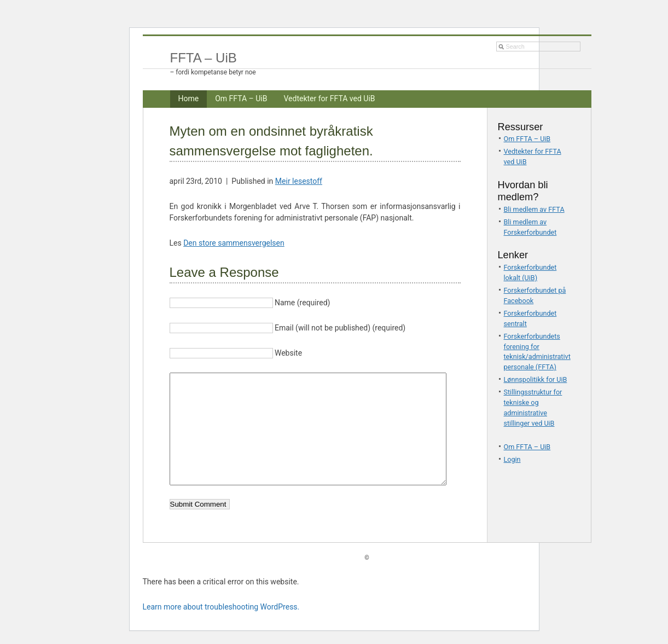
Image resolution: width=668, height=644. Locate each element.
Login (512, 459)
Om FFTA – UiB (241, 98)
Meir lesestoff (299, 181)
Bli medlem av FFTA (534, 209)
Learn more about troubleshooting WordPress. (221, 607)
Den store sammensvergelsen (234, 243)
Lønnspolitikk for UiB (536, 379)
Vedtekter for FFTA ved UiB (329, 98)
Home (189, 98)
